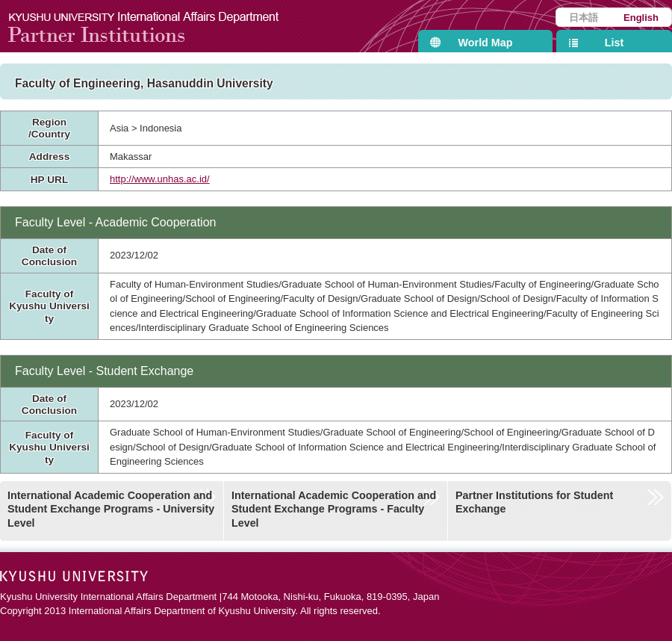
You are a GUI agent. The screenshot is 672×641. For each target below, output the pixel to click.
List (614, 43)
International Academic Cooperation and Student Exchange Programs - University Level (111, 509)
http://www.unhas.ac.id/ (160, 179)
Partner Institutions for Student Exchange (534, 502)
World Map (486, 43)
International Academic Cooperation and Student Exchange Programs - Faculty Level (334, 509)
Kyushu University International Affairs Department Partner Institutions (153, 26)
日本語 (584, 18)
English (641, 18)
